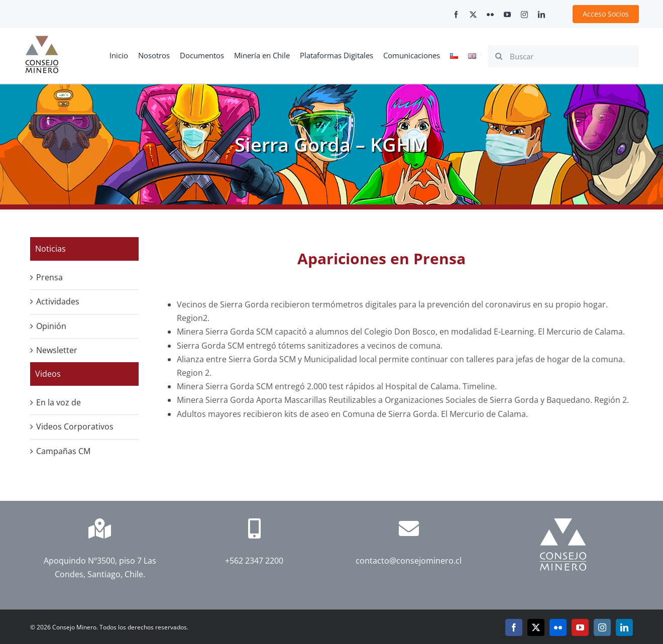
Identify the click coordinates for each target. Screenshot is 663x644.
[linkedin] (541, 15)
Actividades (58, 301)
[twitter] (473, 15)
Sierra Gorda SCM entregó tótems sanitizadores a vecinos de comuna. (310, 346)
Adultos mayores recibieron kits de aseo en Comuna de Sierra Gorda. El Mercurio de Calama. (353, 414)
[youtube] (507, 15)
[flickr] (490, 15)
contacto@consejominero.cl (409, 561)
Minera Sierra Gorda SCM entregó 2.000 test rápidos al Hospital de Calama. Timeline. (337, 386)
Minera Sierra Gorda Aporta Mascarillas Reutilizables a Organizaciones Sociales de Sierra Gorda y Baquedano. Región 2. (404, 400)
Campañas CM (63, 451)
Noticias (50, 249)
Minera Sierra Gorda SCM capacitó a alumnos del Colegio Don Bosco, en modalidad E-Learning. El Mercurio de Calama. (401, 332)
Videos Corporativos (75, 426)
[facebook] (456, 15)
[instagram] (524, 15)
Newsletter (57, 350)
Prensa (49, 277)
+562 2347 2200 (254, 561)
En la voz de (59, 402)
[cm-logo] (42, 40)
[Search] (499, 56)
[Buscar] (563, 56)
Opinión (51, 326)
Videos (48, 374)
